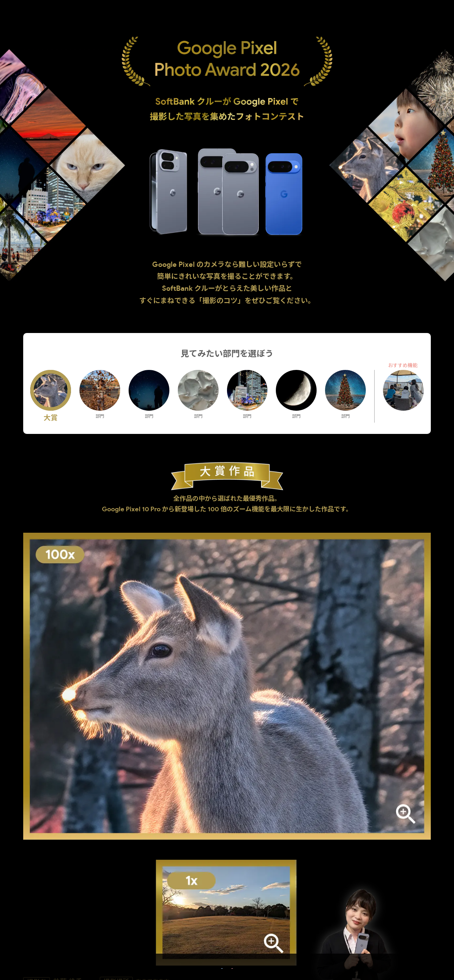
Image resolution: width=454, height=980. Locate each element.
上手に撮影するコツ (91, 799)
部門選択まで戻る (227, 897)
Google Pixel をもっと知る (282, 962)
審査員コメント (363, 799)
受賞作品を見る (172, 962)
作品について (227, 799)
